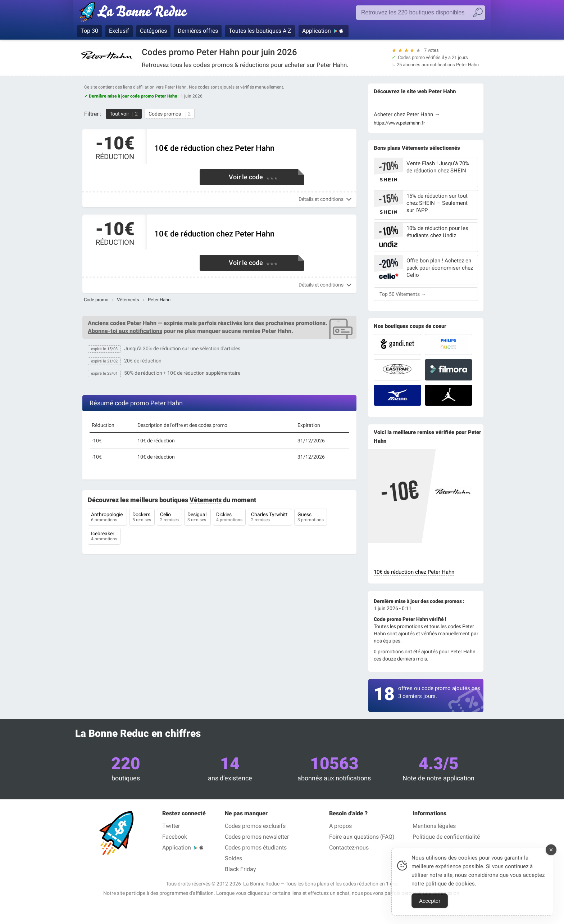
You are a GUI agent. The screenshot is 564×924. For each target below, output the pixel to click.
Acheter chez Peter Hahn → (407, 114)
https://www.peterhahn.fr (399, 123)
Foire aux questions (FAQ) (362, 837)
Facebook (175, 837)
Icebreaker (104, 537)
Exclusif (119, 31)
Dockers (142, 518)
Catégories (153, 31)
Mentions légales (434, 826)
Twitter (171, 826)
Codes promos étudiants (256, 848)
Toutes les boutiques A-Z (260, 31)
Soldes (233, 858)
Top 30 (89, 31)
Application (317, 31)
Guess (311, 518)
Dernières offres (198, 31)
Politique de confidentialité (446, 837)
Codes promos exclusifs (255, 826)
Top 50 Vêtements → (403, 294)
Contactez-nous (349, 848)
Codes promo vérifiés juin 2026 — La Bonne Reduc (135, 13)
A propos (340, 826)
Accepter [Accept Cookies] (430, 910)
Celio (169, 518)
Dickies (229, 518)
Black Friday (240, 869)
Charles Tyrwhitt (270, 518)
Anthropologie (107, 518)
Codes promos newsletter (257, 837)
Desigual (197, 518)
